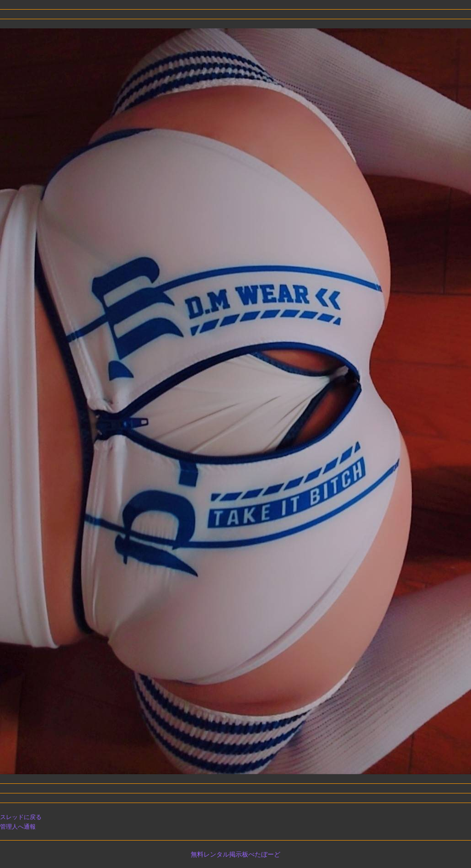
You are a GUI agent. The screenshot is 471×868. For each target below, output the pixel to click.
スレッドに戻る (21, 817)
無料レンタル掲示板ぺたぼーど (235, 854)
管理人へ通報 (18, 827)
